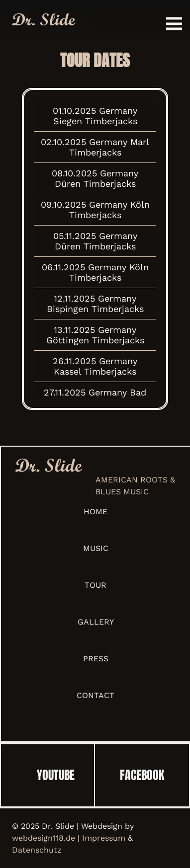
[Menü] (174, 24)
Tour (95, 585)
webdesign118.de (44, 838)
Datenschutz (37, 850)
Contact (95, 695)
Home (95, 512)
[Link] (43, 20)
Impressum (104, 838)
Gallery (96, 622)
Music (96, 548)
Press (96, 659)
